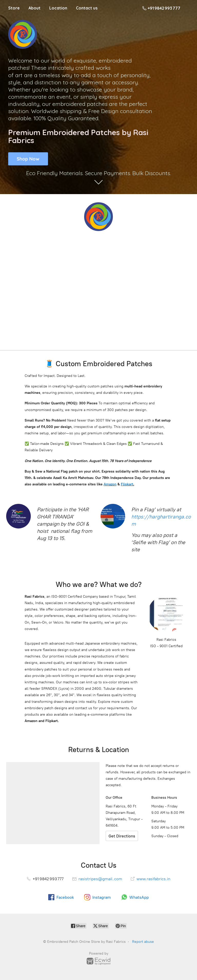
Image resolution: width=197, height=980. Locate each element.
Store (14, 8)
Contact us (87, 8)
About (35, 8)
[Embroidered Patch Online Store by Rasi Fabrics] (98, 217)
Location (58, 8)
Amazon (110, 484)
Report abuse (143, 942)
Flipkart (127, 484)
